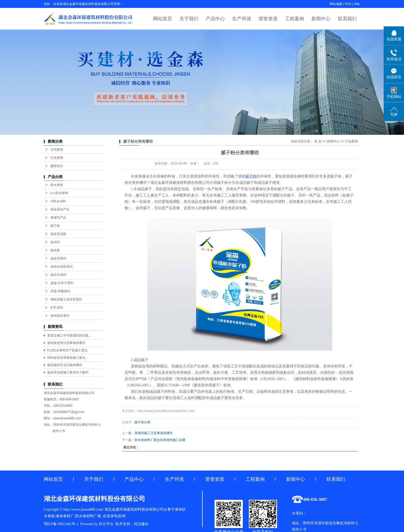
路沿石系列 (58, 275)
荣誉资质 (268, 19)
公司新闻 (57, 150)
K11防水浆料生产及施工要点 (67, 350)
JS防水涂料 (58, 201)
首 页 (318, 141)
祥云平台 (106, 524)
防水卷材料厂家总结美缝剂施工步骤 (160, 440)
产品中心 (215, 19)
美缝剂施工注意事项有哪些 (154, 433)
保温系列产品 (60, 209)
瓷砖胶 (55, 250)
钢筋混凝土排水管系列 (66, 299)
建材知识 (57, 166)
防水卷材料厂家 (88, 516)
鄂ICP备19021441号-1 (61, 524)
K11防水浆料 (59, 193)
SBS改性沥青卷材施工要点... (68, 358)
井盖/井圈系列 (60, 291)
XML (357, 4)
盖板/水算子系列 (62, 283)
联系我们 (347, 19)
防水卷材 (57, 185)
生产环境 (242, 19)
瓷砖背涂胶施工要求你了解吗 (68, 372)
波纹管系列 (58, 258)
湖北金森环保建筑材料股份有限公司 (180, 183)
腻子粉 (55, 226)
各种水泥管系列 (61, 267)
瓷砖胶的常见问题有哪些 (65, 365)
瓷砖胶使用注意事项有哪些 (66, 343)
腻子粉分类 (142, 422)
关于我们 (189, 19)
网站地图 (336, 4)
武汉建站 (141, 524)
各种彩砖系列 (60, 316)
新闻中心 (321, 19)
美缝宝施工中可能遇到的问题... (69, 336)
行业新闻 (57, 158)
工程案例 (294, 19)
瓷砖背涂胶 (58, 234)
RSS (348, 4)
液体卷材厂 (65, 516)
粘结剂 (55, 242)
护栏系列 (57, 308)
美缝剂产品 (58, 218)
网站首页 (163, 19)
